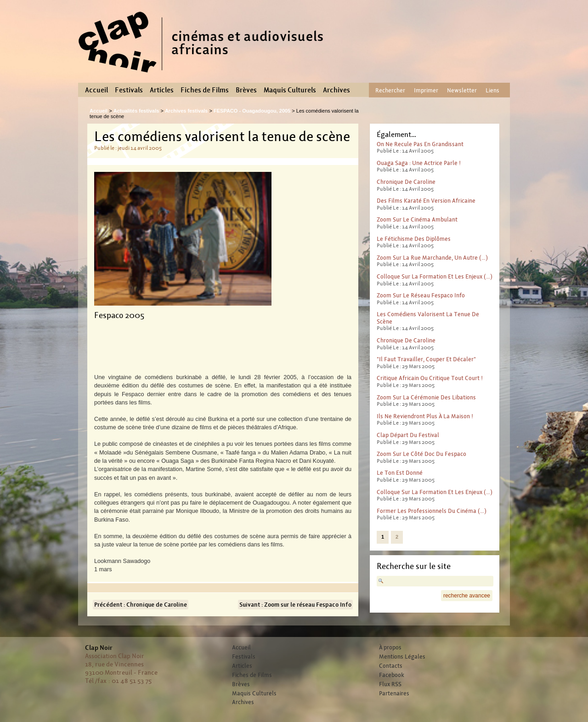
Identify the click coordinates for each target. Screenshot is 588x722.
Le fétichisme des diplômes (414, 239)
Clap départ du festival (408, 435)
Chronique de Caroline (406, 182)
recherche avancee (467, 596)
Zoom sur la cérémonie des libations (426, 397)
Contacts (391, 666)
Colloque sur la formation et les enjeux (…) (435, 276)
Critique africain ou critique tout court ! (430, 378)
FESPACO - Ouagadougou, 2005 (252, 111)
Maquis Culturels (290, 90)
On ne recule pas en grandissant (420, 144)
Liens (492, 90)
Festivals (129, 90)
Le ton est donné (400, 473)
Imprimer (426, 90)
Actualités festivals (136, 111)
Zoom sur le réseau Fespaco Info (421, 295)
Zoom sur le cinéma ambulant (417, 219)
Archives (336, 90)
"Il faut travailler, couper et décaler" (426, 359)
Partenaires (394, 694)
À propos (390, 648)
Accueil (96, 90)
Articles (162, 90)
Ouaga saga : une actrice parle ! (419, 163)
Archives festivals (187, 111)
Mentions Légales (402, 657)
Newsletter (462, 90)
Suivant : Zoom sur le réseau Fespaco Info (295, 605)
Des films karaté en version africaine (426, 201)
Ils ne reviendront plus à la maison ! (425, 416)
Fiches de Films (205, 90)
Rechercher (390, 90)
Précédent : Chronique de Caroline (141, 605)
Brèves (246, 90)
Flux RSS (390, 684)
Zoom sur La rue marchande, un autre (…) (432, 258)
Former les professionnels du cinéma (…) (432, 511)
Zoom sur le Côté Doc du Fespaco (421, 454)
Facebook (392, 675)
